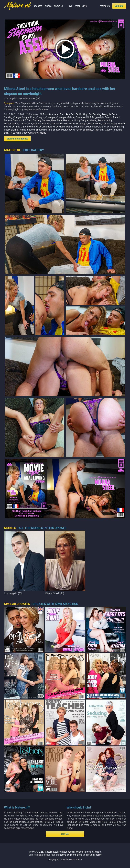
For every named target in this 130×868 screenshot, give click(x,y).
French (108, 117)
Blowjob (106, 114)
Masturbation (11, 124)
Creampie (50, 117)
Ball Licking (82, 114)
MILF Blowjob (28, 127)
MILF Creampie (44, 127)
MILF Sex (104, 127)
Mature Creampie (78, 124)
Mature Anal (26, 124)
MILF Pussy (92, 127)
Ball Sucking (95, 114)
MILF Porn (80, 127)
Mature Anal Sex (42, 124)
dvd (71, 6)
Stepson (109, 130)
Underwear (28, 133)
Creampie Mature (65, 117)
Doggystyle (98, 117)
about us (59, 6)
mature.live (81, 6)
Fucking (37, 120)
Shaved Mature (44, 130)
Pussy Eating (117, 127)
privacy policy (94, 855)
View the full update (17, 139)
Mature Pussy (110, 124)
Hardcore (68, 120)
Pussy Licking (11, 130)
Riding (23, 130)
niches (48, 6)
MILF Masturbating (63, 127)
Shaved (31, 130)
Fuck (29, 120)
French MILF (19, 120)
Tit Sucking (15, 133)
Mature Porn (95, 124)
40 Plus (44, 114)
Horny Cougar (81, 120)
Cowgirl (40, 117)
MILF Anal (14, 127)
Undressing (40, 133)
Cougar (17, 117)
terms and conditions (71, 855)
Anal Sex (70, 114)
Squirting (88, 130)
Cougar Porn (29, 117)
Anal (51, 114)
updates (38, 6)
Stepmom (98, 130)
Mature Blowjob (60, 124)
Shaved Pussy (74, 130)
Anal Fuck (59, 114)
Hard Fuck (57, 120)
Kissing (93, 120)
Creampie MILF (83, 117)
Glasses (46, 120)
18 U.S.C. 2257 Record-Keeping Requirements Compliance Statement (65, 852)
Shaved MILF (59, 130)
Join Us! (119, 6)
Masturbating (105, 120)
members (105, 6)
